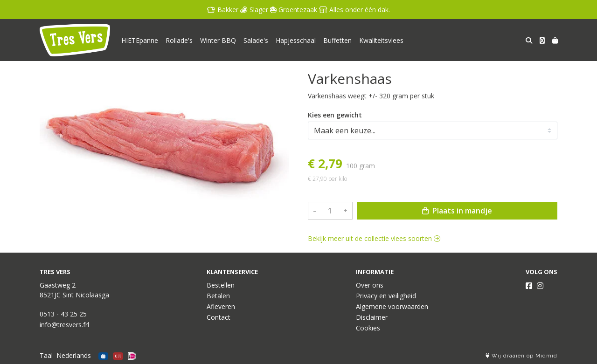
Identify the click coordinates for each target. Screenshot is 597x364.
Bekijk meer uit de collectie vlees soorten (374, 238)
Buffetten (337, 40)
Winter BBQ (218, 40)
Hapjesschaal (296, 40)
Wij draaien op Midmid (521, 356)
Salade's (256, 40)
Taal (46, 355)
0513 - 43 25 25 (63, 314)
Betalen (218, 296)
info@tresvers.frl (64, 325)
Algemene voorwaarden (392, 306)
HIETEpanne (140, 40)
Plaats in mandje (457, 211)
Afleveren (221, 306)
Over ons (370, 285)
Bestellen (221, 285)
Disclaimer (372, 317)
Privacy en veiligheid (386, 296)
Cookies (368, 328)
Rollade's (179, 40)
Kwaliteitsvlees (381, 40)
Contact (219, 317)
